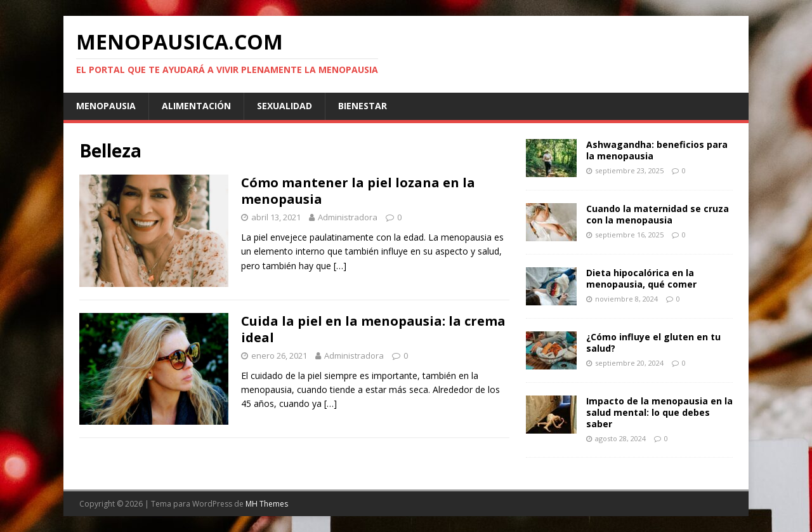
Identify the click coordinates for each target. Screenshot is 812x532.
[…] (340, 266)
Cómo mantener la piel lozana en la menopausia (358, 191)
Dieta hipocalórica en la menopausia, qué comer (641, 278)
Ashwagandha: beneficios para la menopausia (657, 150)
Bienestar (363, 106)
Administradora (348, 217)
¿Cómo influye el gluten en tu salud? (653, 342)
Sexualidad (285, 106)
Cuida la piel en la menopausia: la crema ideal (373, 329)
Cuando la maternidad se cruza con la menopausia (658, 214)
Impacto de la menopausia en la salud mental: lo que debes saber (659, 412)
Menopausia (106, 106)
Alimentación (196, 106)
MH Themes (267, 504)
